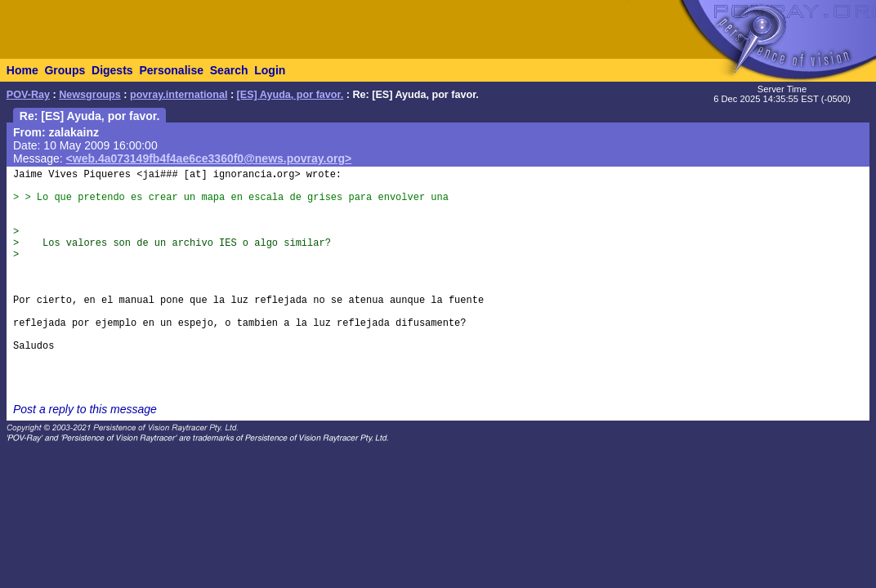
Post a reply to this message (85, 409)
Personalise (171, 70)
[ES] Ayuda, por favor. (291, 95)
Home (22, 70)
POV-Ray (28, 95)
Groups (65, 70)
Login (270, 70)
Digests (112, 70)
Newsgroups (90, 95)
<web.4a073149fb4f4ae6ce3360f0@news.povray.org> (209, 158)
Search (229, 70)
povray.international (179, 95)
